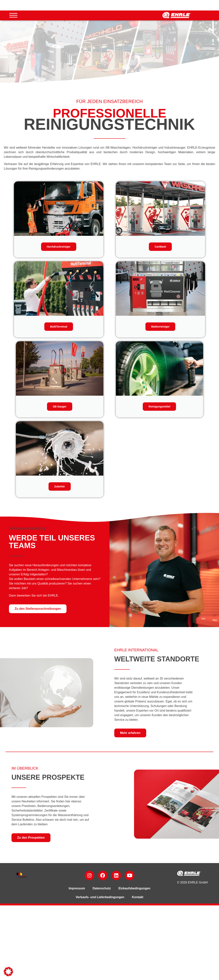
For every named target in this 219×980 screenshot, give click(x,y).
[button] (8, 972)
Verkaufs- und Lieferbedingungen (100, 897)
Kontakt (138, 897)
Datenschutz (102, 888)
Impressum (77, 888)
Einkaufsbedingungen (134, 888)
